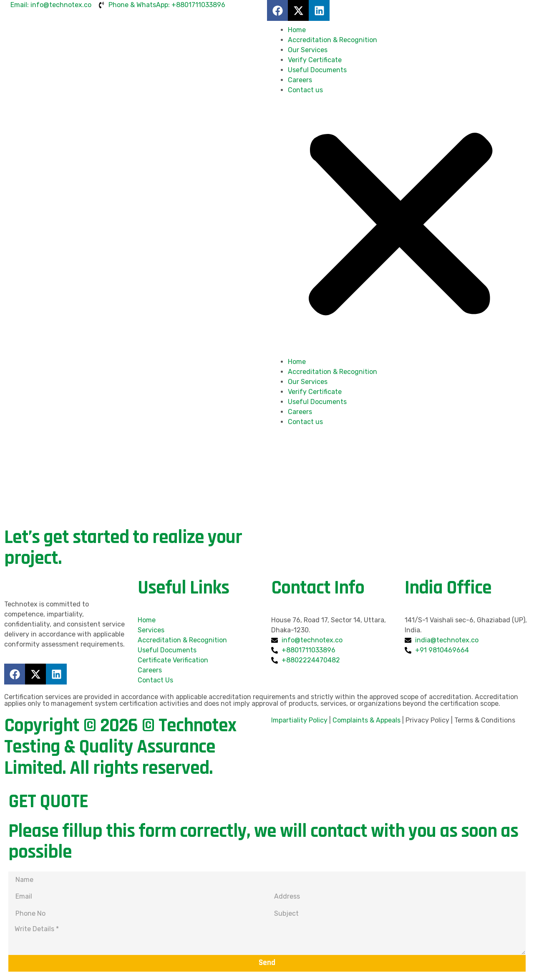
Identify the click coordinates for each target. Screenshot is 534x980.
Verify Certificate (315, 60)
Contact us (305, 90)
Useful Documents (317, 70)
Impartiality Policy (299, 720)
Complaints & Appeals (366, 720)
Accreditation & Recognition (332, 40)
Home (297, 30)
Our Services (308, 50)
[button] (400, 226)
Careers (300, 80)
